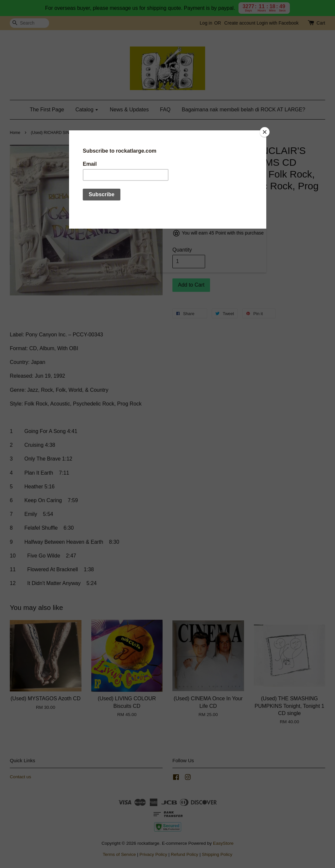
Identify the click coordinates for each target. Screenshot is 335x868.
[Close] (265, 132)
